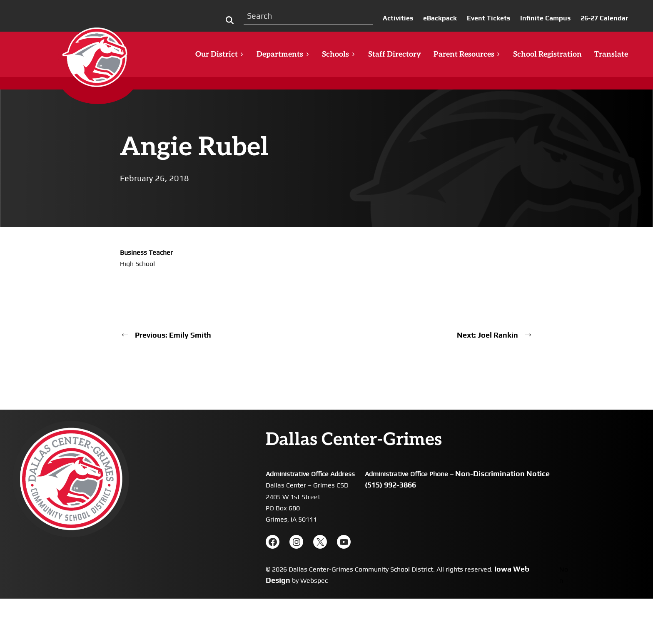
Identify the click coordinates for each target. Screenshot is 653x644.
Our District (220, 54)
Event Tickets (489, 18)
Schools (339, 54)
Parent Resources (467, 54)
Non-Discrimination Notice (502, 474)
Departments (283, 54)
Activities (398, 18)
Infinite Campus (545, 18)
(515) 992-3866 (390, 485)
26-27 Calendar (604, 18)
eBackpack (440, 18)
